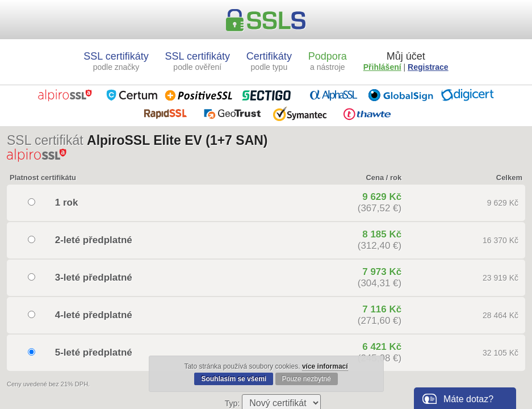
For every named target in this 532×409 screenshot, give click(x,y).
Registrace (428, 67)
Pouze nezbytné (307, 379)
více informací (325, 366)
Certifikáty (269, 61)
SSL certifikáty (116, 61)
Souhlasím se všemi (234, 379)
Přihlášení (382, 67)
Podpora (328, 61)
